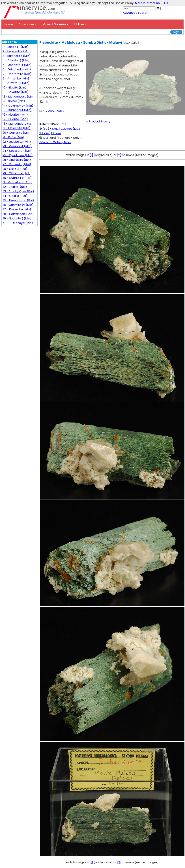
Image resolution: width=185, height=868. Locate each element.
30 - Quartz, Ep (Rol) (17, 178)
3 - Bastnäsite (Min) (17, 56)
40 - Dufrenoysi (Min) (18, 223)
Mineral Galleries (55, 24)
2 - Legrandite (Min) (17, 51)
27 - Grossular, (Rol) (17, 164)
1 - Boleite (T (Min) (15, 47)
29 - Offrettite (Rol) (16, 173)
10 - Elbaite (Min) (14, 88)
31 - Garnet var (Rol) (17, 182)
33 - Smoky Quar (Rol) (18, 191)
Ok (166, 3)
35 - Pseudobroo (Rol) (18, 200)
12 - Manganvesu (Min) (19, 97)
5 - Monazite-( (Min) (17, 65)
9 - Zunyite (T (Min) (16, 83)
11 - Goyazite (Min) (15, 92)
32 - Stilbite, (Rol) (15, 187)
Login (176, 32)
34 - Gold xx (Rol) (15, 196)
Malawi (56, 133)
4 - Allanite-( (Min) (16, 60)
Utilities (80, 24)
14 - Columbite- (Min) (18, 106)
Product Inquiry (53, 111)
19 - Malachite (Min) (17, 128)
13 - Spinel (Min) (14, 101)
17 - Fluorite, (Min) (15, 119)
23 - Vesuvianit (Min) (17, 146)
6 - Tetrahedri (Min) (17, 69)
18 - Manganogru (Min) (19, 124)
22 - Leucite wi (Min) (17, 142)
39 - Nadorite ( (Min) (17, 218)
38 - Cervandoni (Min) (18, 214)
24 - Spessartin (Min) (18, 151)
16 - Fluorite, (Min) (15, 115)
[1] (91, 155)
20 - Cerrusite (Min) (17, 133)
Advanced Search (135, 13)
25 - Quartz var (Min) (18, 155)
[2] (119, 155)
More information (147, 3)
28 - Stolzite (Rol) (15, 169)
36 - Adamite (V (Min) (18, 205)
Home (9, 24)
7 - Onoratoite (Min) (17, 74)
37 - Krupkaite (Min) (17, 209)
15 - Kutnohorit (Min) (17, 110)
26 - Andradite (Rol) (17, 160)
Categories (28, 24)
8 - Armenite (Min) (16, 78)
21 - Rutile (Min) (13, 137)
